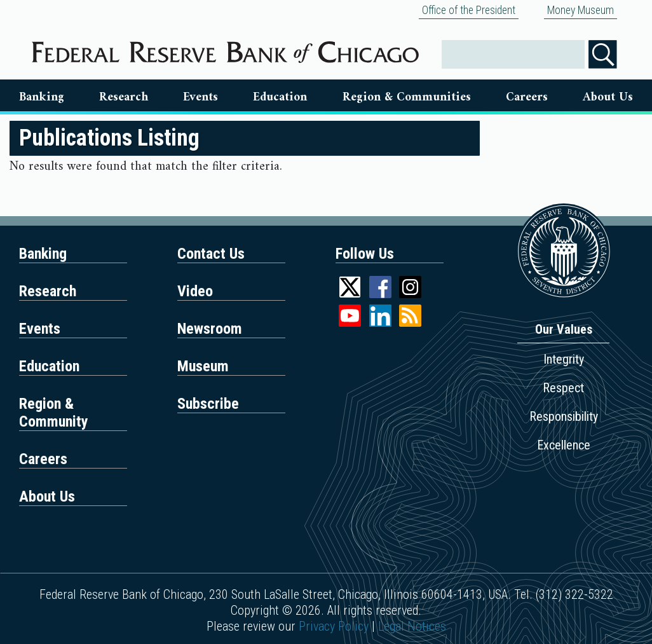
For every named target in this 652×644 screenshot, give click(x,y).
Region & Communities (407, 97)
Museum (203, 366)
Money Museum (581, 10)
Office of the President (469, 10)
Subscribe (208, 404)
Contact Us (211, 254)
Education (280, 97)
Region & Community (54, 413)
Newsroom (210, 329)
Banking (42, 97)
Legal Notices (412, 626)
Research (124, 97)
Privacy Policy (334, 626)
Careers (527, 97)
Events (200, 97)
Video (195, 291)
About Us (608, 97)
